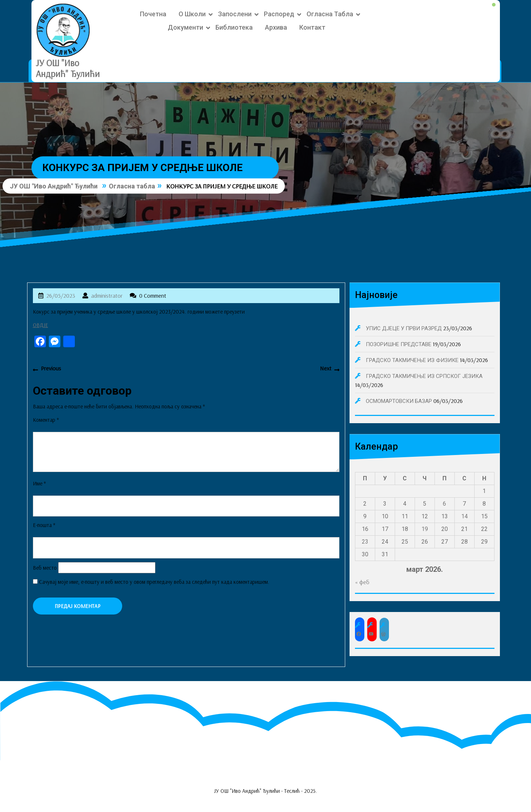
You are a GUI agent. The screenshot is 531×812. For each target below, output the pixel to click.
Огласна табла (330, 14)
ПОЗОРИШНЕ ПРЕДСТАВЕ (399, 344)
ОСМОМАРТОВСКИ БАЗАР (399, 401)
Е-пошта (44, 525)
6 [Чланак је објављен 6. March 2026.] (444, 504)
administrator (107, 296)
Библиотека (234, 27)
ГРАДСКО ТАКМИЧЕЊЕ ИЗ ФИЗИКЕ (412, 360)
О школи (192, 14)
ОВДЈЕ (40, 325)
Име (39, 483)
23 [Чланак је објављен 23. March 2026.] (365, 542)
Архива (276, 27)
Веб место (45, 568)
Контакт (312, 27)
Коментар (46, 420)
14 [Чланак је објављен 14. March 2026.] (464, 516)
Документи (185, 27)
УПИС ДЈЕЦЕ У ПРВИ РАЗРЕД (404, 328)
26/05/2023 (61, 296)
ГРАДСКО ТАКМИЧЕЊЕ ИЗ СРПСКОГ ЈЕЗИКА (424, 376)
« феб (362, 582)
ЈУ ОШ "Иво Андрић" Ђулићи (68, 68)
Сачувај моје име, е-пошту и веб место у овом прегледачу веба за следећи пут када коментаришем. (154, 582)
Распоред (279, 14)
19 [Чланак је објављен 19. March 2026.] (425, 529)
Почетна (153, 14)
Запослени (235, 14)
